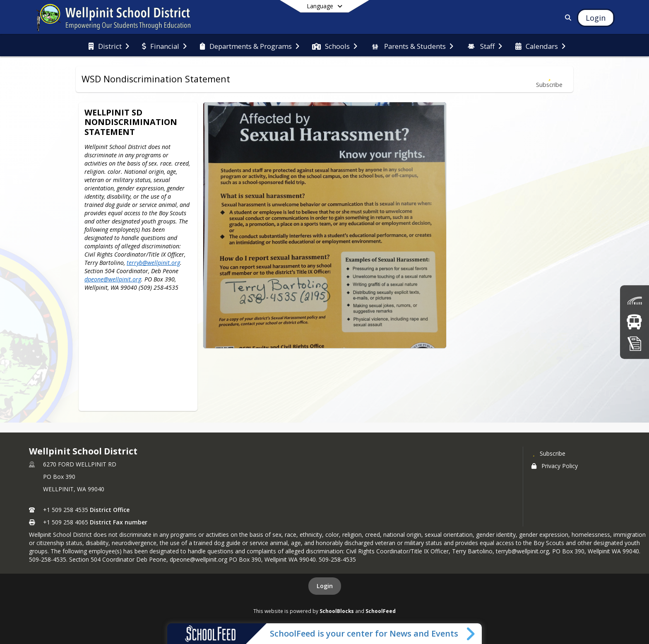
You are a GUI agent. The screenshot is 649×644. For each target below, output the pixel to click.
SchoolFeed (381, 611)
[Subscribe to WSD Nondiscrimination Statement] (549, 79)
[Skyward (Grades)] (635, 301)
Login (325, 586)
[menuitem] (109, 46)
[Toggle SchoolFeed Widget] (471, 634)
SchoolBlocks (337, 611)
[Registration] (635, 343)
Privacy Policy (555, 466)
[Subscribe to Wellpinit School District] (548, 453)
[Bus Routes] (634, 322)
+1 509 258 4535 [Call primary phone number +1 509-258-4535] (66, 510)
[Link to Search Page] (567, 18)
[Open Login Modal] (596, 18)
